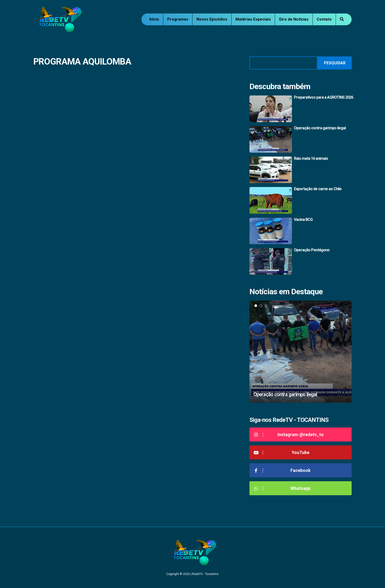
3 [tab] (266, 306)
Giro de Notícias (294, 19)
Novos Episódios (212, 19)
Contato (324, 19)
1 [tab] (256, 306)
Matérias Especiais (253, 19)
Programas (178, 19)
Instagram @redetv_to (288, 434)
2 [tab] (261, 306)
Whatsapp (282, 488)
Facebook (282, 470)
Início (154, 19)
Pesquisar (335, 63)
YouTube (281, 452)
